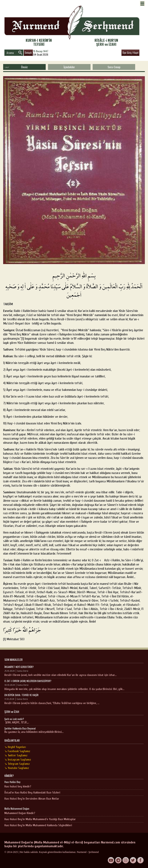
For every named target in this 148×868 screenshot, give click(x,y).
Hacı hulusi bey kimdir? (18, 786)
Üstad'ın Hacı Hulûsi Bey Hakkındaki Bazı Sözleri (32, 793)
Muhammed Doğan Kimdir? (20, 813)
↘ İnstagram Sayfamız (18, 760)
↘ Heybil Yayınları (15, 747)
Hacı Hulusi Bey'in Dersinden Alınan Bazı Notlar (32, 799)
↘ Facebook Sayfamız (17, 751)
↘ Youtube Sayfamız (17, 768)
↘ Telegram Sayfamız (17, 764)
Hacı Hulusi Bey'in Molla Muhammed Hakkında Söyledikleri (38, 825)
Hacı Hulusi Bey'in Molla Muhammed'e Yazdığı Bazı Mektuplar (40, 819)
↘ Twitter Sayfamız (16, 755)
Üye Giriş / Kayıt (130, 53)
